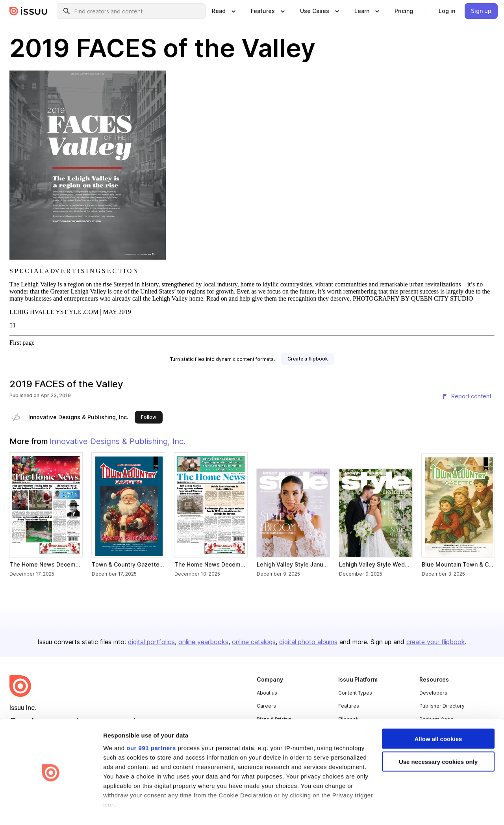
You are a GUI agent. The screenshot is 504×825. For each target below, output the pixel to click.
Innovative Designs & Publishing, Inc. (78, 417)
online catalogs (254, 642)
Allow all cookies (438, 713)
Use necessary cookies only (438, 737)
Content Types (355, 693)
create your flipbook (436, 642)
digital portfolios (151, 642)
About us (267, 693)
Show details (121, 809)
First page (22, 343)
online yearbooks (203, 642)
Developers (433, 693)
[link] (404, 11)
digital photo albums (308, 642)
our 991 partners (151, 722)
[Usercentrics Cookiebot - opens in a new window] (51, 810)
